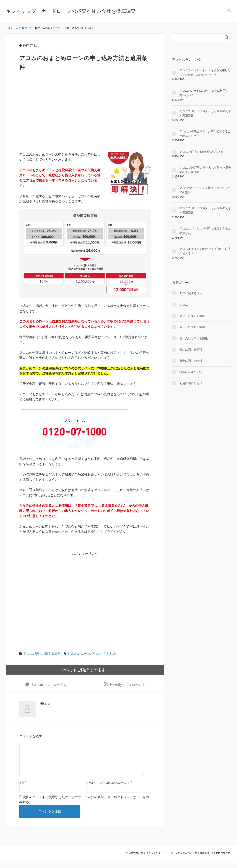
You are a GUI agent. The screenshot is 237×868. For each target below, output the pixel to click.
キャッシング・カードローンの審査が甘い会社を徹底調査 (71, 11)
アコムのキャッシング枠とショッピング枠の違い (205, 190)
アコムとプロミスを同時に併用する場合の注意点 (205, 231)
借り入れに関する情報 (194, 338)
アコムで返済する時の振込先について (204, 152)
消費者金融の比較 (191, 372)
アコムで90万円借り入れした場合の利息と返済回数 (205, 210)
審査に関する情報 (191, 361)
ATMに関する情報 (191, 293)
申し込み (110, 654)
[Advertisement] (85, 123)
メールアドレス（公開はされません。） (108, 790)
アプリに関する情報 (192, 316)
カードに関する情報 (192, 327)
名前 (22, 790)
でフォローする (49, 685)
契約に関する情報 (48, 654)
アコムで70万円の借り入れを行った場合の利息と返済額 (205, 170)
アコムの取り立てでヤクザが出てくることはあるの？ (205, 134)
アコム (28, 654)
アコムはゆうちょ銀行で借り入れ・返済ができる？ (205, 251)
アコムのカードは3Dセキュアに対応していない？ (204, 93)
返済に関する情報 (191, 383)
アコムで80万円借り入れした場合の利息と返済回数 (205, 113)
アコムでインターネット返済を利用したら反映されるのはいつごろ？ (205, 73)
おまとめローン (79, 654)
